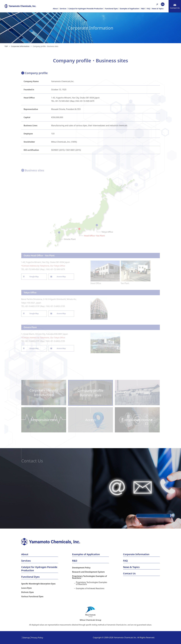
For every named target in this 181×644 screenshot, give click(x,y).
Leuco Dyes (27, 588)
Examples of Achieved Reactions (90, 588)
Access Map (61, 277)
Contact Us (175, 8)
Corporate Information (20, 46)
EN (163, 4)
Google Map (34, 277)
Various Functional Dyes (32, 596)
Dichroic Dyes (28, 592)
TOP (6, 46)
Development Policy (81, 568)
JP (157, 4)
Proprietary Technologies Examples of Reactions (90, 577)
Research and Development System (88, 572)
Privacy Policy (37, 638)
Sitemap (26, 638)
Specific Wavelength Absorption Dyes (38, 584)
